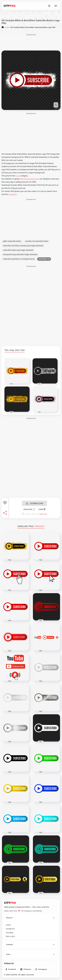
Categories (10, 929)
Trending (9, 933)
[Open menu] (56, 6)
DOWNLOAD (34, 503)
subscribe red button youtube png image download (23, 246)
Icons (18, 176)
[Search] (49, 6)
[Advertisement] (31, 42)
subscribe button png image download (18, 250)
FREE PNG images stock (29, 179)
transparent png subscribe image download (20, 254)
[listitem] (11, 969)
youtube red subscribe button (37, 241)
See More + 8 (44, 259)
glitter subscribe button (12, 241)
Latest (8, 925)
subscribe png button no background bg (19, 259)
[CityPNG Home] (10, 6)
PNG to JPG (10, 936)
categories (13, 194)
